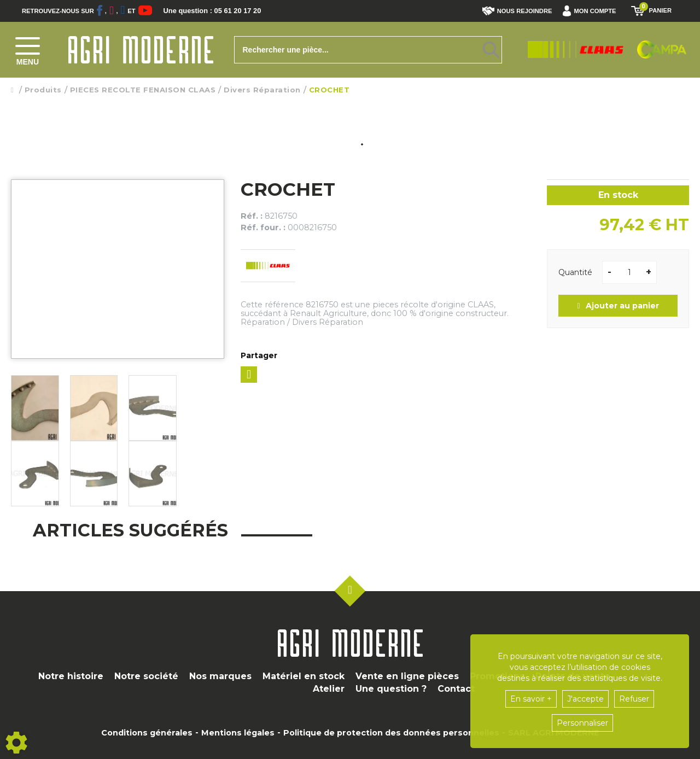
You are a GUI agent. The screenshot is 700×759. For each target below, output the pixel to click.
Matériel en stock (304, 676)
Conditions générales (147, 733)
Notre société (146, 676)
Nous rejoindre (517, 11)
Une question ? (391, 689)
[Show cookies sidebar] (16, 743)
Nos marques (220, 676)
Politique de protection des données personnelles (391, 733)
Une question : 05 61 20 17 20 (224, 11)
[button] (592, 11)
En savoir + (531, 699)
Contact (456, 689)
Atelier (329, 689)
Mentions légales (238, 733)
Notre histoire (71, 676)
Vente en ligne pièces (407, 676)
